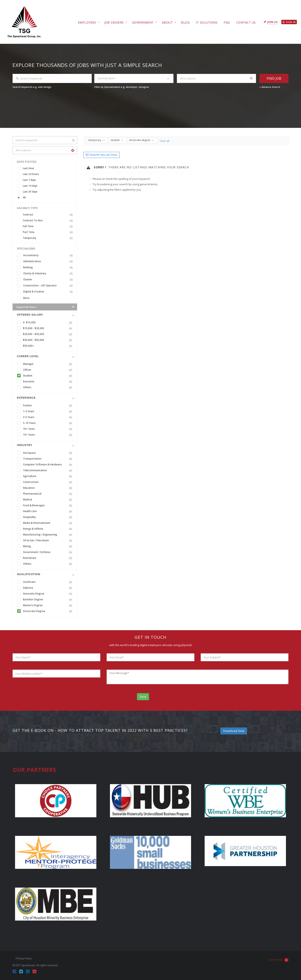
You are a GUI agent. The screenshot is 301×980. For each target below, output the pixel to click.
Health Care (48, 511)
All (24, 197)
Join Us (272, 22)
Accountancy (49, 255)
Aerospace (48, 453)
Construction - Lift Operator (49, 286)
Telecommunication (48, 470)
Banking (49, 267)
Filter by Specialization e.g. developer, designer (122, 87)
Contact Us (246, 22)
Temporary (49, 238)
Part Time (49, 232)
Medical (48, 500)
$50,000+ (48, 346)
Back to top (279, 960)
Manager (48, 364)
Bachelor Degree (48, 600)
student (117, 140)
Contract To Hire (49, 220)
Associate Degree (48, 594)
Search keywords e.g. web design (32, 87)
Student (48, 376)
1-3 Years (48, 411)
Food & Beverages (48, 505)
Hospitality (48, 517)
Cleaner (49, 280)
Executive (48, 382)
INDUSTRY (25, 445)
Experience (26, 398)
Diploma (48, 588)
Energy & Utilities (48, 529)
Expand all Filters (46, 307)
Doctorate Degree (48, 611)
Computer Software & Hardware (48, 465)
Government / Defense (48, 552)
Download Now (234, 731)
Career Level (28, 356)
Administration (49, 261)
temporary (97, 140)
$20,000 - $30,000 (48, 334)
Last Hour (29, 168)
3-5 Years (48, 417)
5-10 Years (48, 423)
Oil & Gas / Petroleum (48, 540)
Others (48, 387)
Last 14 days (30, 186)
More (26, 298)
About (167, 22)
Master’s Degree (48, 605)
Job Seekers (114, 22)
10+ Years (48, 429)
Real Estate (48, 558)
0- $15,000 (48, 322)
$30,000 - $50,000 (48, 340)
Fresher (48, 406)
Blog (185, 22)
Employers (87, 22)
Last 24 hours (31, 174)
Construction (48, 482)
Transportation (48, 459)
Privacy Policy (24, 958)
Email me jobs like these (104, 155)
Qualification (29, 574)
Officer (48, 370)
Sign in (289, 22)
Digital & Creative (49, 292)
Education (48, 488)
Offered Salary (30, 315)
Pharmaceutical (48, 494)
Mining (48, 546)
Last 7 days (29, 180)
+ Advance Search (270, 87)
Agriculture (48, 476)
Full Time (49, 226)
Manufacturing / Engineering (48, 535)
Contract (49, 215)
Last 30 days (30, 192)
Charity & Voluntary (49, 273)
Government (143, 22)
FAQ (227, 22)
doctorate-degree (142, 140)
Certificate (48, 582)
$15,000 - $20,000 (48, 328)
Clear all (165, 141)
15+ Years (48, 435)
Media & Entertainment (48, 523)
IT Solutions (207, 22)
